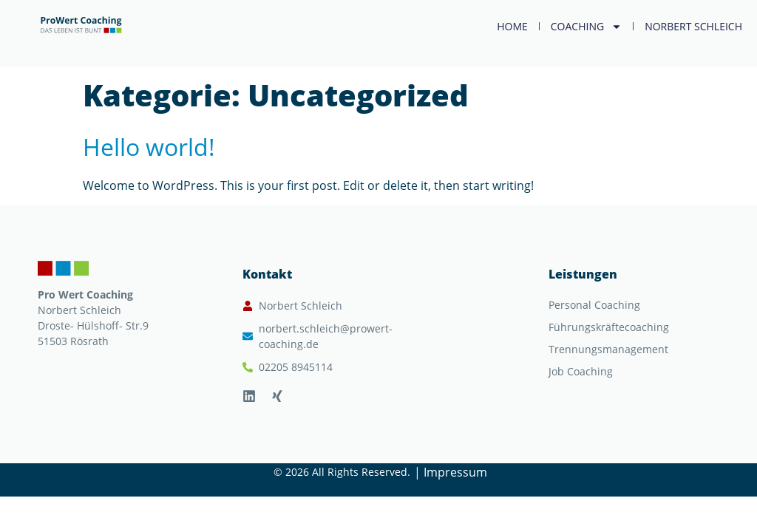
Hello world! (149, 147)
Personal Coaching (594, 305)
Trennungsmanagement (608, 349)
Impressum (455, 472)
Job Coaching (581, 371)
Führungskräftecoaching (609, 327)
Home (512, 26)
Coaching (586, 26)
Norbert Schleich (693, 26)
